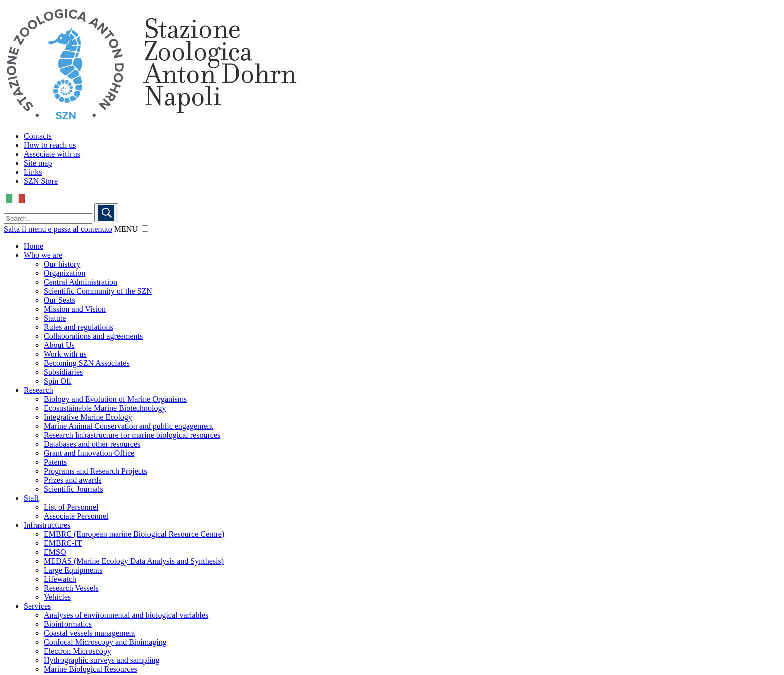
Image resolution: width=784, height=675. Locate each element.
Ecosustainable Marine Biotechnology (105, 408)
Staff (32, 498)
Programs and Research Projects (96, 471)
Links (33, 172)
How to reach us (50, 145)
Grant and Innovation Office (89, 453)
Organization (65, 273)
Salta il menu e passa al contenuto (58, 229)
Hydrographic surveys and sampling (102, 660)
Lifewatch (60, 579)
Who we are (43, 255)
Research (39, 390)
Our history (62, 264)
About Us (59, 345)
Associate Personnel (76, 516)
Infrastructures (47, 525)
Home (34, 246)
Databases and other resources (92, 444)
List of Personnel (71, 507)
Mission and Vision (75, 309)
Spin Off (58, 381)
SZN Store (41, 181)
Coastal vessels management (90, 633)
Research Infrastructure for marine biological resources (132, 435)
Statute (55, 318)
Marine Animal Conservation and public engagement (129, 426)
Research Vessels (71, 588)
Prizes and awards (73, 480)
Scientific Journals (74, 489)
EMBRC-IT (63, 543)
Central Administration (81, 282)
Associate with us (52, 154)
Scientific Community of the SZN (98, 291)
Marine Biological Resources (91, 669)
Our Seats (60, 300)
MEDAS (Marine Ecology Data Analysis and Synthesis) (134, 561)
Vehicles (57, 597)
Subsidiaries (63, 372)
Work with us (65, 354)
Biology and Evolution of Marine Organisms (115, 399)
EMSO (55, 552)
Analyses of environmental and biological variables (126, 615)
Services (37, 606)
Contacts (38, 136)
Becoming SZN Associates (87, 363)
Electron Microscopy (78, 651)
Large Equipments (73, 570)
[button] (145, 229)
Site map (38, 163)
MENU (126, 229)
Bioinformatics (68, 624)
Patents (55, 462)
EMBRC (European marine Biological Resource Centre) (134, 534)
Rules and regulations (79, 327)
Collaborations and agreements (93, 336)
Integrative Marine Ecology (88, 417)
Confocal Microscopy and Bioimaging (105, 642)
